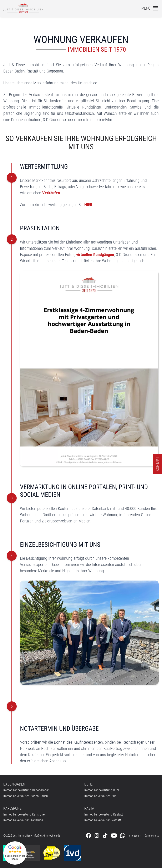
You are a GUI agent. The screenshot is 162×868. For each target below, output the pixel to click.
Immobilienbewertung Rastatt (104, 814)
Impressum (135, 836)
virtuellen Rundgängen (95, 255)
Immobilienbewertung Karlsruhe (24, 814)
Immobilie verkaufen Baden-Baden (26, 796)
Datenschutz (152, 836)
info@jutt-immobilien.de (47, 836)
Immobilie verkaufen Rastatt (103, 820)
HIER (88, 205)
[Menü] (150, 8)
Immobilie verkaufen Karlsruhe (23, 820)
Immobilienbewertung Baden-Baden (26, 790)
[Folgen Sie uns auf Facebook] (88, 836)
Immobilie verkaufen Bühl (101, 796)
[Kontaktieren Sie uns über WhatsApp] (123, 836)
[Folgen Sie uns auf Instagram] (97, 836)
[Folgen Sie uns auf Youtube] (114, 836)
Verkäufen (51, 193)
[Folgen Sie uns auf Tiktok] (105, 836)
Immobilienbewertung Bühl (102, 790)
